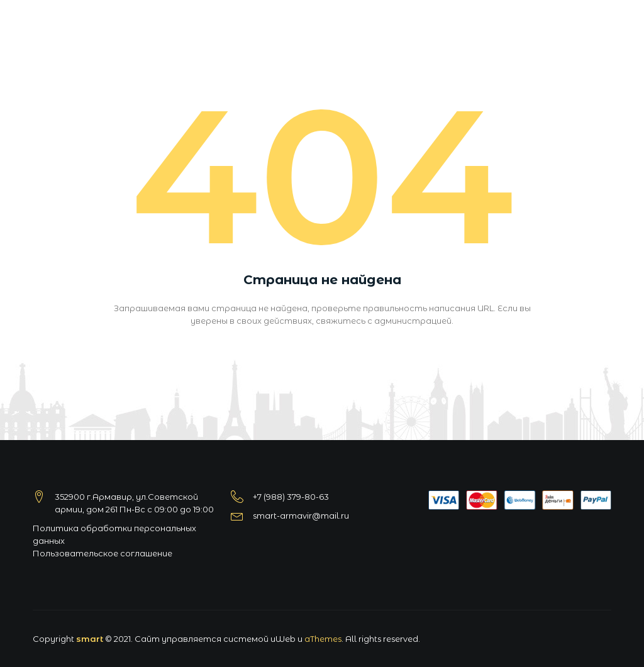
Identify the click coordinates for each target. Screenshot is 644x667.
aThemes (323, 639)
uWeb (283, 639)
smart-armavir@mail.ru (301, 515)
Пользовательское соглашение (103, 553)
